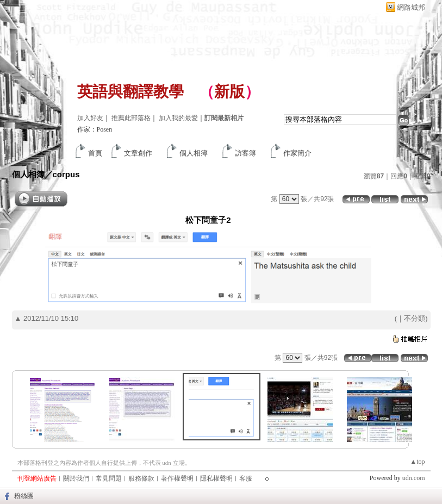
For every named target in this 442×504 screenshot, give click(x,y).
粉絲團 (24, 496)
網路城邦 (411, 7)
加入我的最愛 (178, 118)
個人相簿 (194, 153)
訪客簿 (245, 153)
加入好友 (90, 118)
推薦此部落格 (131, 118)
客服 (246, 478)
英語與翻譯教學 (130, 92)
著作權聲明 (177, 478)
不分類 (415, 318)
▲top (417, 462)
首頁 (95, 153)
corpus (66, 174)
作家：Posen (95, 129)
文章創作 (138, 153)
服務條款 (141, 478)
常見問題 (109, 478)
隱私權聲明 (216, 478)
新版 (229, 92)
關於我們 (76, 478)
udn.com (414, 478)
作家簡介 (297, 153)
